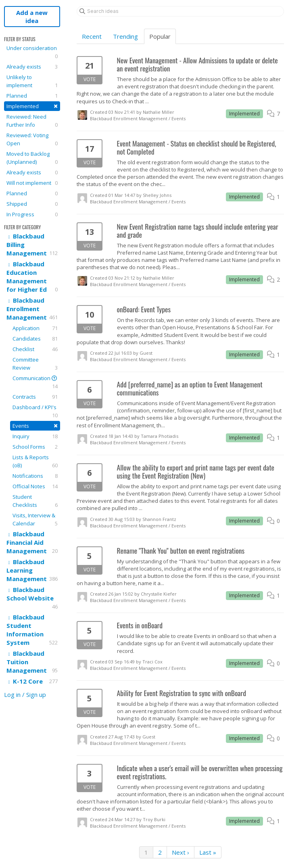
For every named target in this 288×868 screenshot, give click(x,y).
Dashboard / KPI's (35, 411)
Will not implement (32, 183)
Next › (181, 852)
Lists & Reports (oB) (35, 461)
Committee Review (35, 364)
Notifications (35, 476)
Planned (32, 96)
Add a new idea (32, 17)
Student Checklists (35, 501)
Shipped (32, 204)
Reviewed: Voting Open (32, 139)
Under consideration (32, 52)
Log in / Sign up (25, 694)
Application (35, 328)
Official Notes (35, 486)
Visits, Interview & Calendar (35, 520)
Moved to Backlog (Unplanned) (32, 158)
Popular (160, 36)
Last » (208, 852)
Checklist (35, 349)
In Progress (32, 214)
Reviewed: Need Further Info (32, 121)
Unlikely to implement (32, 81)
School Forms (35, 447)
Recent (92, 36)
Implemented (32, 106)
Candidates (35, 339)
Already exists (32, 67)
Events (35, 426)
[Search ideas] (180, 11)
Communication (35, 382)
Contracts (35, 397)
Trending (125, 36)
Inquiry (35, 436)
